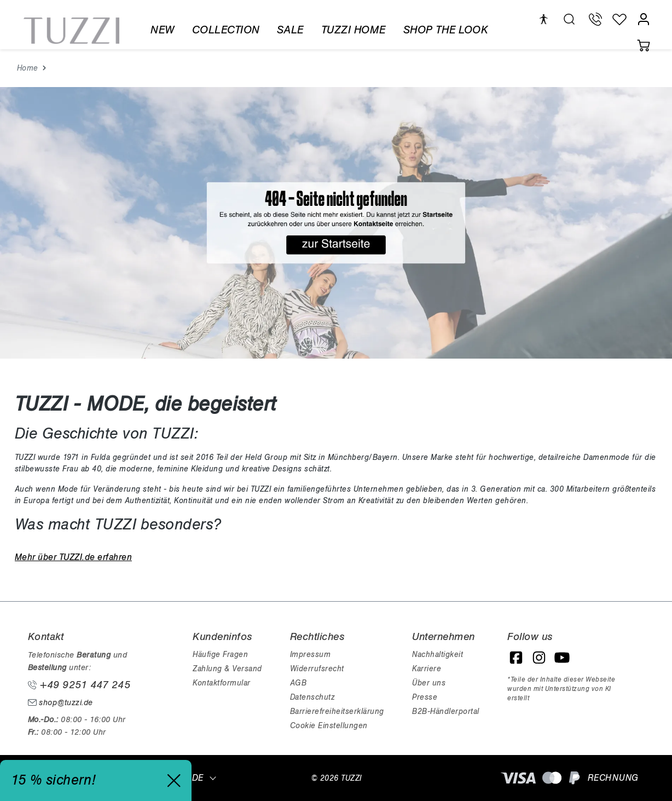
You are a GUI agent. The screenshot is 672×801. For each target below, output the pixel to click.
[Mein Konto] (644, 19)
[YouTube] (562, 658)
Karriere (427, 669)
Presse (425, 697)
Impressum (311, 655)
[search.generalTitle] (569, 19)
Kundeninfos (222, 637)
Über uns (429, 683)
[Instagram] (539, 658)
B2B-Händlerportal (446, 711)
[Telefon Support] (595, 19)
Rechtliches (317, 637)
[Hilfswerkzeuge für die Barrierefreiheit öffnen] (543, 19)
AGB (299, 683)
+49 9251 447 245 (79, 685)
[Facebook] (516, 658)
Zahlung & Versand (227, 669)
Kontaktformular (222, 683)
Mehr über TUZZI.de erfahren (74, 557)
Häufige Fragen (220, 655)
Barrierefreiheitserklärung (337, 711)
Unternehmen (444, 637)
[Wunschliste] (619, 19)
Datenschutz (312, 697)
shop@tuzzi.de (60, 703)
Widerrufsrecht (317, 669)
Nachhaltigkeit (438, 655)
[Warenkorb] (644, 45)
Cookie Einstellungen (329, 726)
